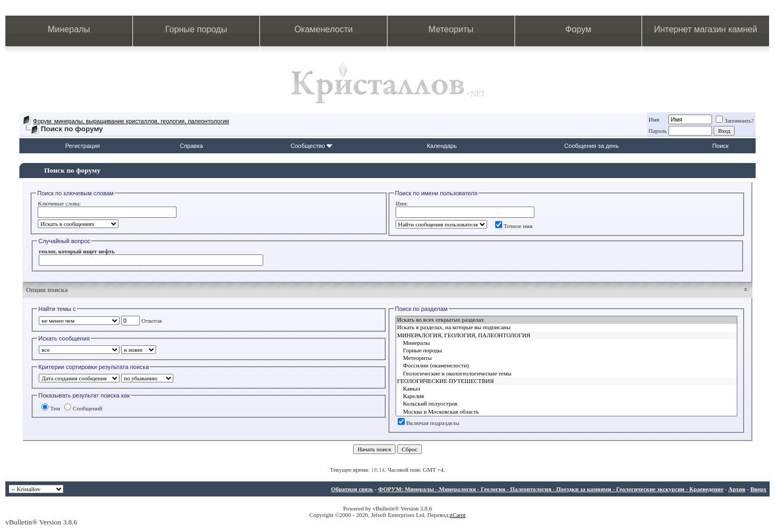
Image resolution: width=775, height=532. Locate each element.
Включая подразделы (429, 423)
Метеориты (451, 29)
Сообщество (312, 146)
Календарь (442, 146)
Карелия (566, 396)
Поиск (720, 146)
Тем (51, 408)
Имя (654, 119)
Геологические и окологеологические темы (566, 374)
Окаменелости (323, 29)
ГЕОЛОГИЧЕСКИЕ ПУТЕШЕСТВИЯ (566, 381)
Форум (578, 29)
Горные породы (196, 29)
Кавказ (566, 389)
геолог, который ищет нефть (77, 251)
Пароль (658, 131)
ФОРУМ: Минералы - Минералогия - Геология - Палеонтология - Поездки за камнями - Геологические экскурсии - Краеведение (551, 489)
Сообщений (83, 408)
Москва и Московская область (566, 412)
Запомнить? (735, 120)
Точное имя (514, 226)
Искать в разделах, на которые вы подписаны (566, 328)
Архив (737, 489)
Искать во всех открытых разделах (566, 320)
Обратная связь (352, 489)
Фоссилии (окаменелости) (566, 366)
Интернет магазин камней (706, 29)
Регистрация (82, 146)
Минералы (69, 29)
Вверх (758, 489)
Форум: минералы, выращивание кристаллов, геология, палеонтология (131, 121)
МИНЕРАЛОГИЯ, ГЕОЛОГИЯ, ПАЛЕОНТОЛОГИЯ (566, 336)
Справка (191, 146)
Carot (459, 515)
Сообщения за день (591, 146)
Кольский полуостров (566, 404)
